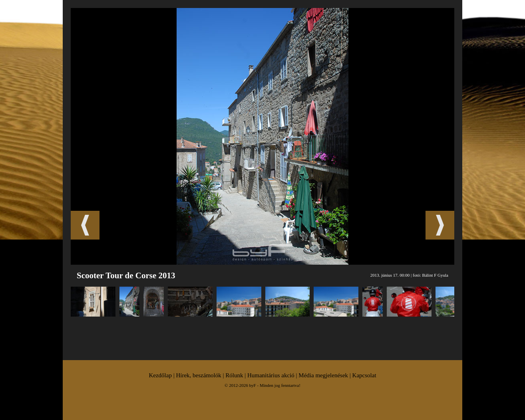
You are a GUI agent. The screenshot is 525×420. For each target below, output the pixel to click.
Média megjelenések (323, 375)
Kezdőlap (160, 375)
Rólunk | (236, 375)
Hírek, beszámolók (198, 375)
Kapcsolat (364, 375)
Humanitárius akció (271, 375)
